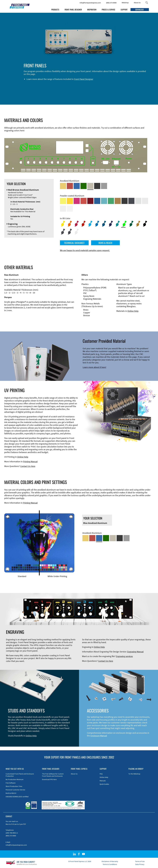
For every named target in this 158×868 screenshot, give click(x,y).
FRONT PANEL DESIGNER (73, 10)
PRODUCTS (55, 10)
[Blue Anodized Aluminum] (77, 186)
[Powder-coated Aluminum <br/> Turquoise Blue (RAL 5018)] (104, 201)
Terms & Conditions (110, 864)
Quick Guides (104, 784)
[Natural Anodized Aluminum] (104, 186)
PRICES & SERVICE (108, 10)
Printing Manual (30, 462)
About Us (137, 3)
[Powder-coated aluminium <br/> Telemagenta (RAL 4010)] (77, 201)
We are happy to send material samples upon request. (85, 250)
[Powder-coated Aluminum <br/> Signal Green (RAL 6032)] (111, 201)
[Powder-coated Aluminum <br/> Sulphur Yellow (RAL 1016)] (63, 201)
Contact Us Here (28, 466)
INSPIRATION (92, 10)
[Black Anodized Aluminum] (97, 186)
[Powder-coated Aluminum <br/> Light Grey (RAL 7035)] (145, 201)
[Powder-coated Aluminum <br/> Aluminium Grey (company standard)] (138, 201)
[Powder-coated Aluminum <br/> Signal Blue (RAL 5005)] (97, 201)
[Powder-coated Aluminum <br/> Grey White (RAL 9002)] (63, 209)
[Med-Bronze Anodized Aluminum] (90, 186)
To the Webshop (134, 774)
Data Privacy (140, 864)
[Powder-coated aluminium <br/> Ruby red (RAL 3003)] (90, 201)
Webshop (125, 3)
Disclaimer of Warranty (110, 861)
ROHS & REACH (105, 243)
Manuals (103, 781)
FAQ (101, 774)
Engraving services (124, 656)
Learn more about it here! (94, 367)
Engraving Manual (135, 652)
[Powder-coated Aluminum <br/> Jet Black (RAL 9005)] (125, 201)
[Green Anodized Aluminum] (84, 186)
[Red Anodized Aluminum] (70, 186)
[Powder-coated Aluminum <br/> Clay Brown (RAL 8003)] (118, 201)
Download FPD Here (49, 779)
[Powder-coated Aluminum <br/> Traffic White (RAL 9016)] (70, 209)
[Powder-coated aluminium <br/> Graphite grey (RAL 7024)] (131, 201)
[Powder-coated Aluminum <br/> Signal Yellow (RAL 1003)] (70, 201)
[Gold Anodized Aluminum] (63, 186)
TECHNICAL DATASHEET (74, 243)
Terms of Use (140, 861)
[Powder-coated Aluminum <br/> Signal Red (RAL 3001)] (84, 201)
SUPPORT (124, 10)
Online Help (133, 311)
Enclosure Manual (99, 736)
